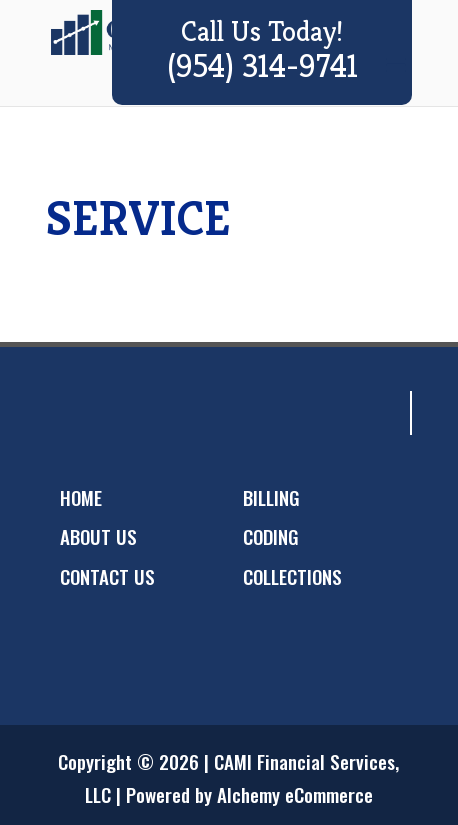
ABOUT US (98, 536)
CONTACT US (107, 576)
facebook (73, 413)
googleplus (153, 413)
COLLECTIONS (292, 576)
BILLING (271, 497)
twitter (113, 413)
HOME (81, 497)
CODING (271, 536)
